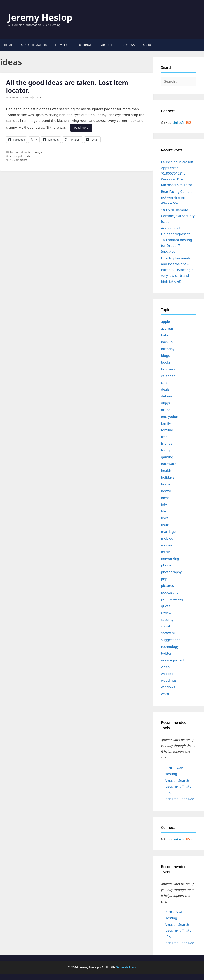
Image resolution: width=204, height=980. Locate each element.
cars (164, 382)
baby (165, 335)
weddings (169, 680)
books (166, 362)
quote (166, 606)
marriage (168, 531)
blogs (165, 356)
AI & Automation (34, 45)
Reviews (129, 45)
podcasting (170, 592)
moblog (167, 538)
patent (22, 156)
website (167, 674)
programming (172, 599)
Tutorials (85, 45)
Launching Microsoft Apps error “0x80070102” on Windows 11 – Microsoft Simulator (177, 173)
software (168, 633)
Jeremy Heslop (40, 17)
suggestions (171, 640)
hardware (169, 464)
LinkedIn (179, 123)
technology (35, 152)
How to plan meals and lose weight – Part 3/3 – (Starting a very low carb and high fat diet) (177, 270)
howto (166, 491)
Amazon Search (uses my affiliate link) (178, 786)
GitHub (166, 123)
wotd (165, 694)
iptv (164, 504)
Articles (108, 45)
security (167, 619)
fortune (15, 152)
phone (166, 565)
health (166, 471)
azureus (167, 328)
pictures (167, 586)
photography (171, 572)
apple (165, 322)
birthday (168, 349)
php (164, 579)
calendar (168, 376)
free (164, 437)
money (166, 545)
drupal (166, 410)
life (163, 511)
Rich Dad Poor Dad (179, 799)
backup (167, 342)
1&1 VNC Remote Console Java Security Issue (178, 216)
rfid (29, 156)
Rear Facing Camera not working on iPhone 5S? (177, 197)
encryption (170, 416)
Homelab (62, 45)
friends (167, 443)
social (165, 626)
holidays (168, 477)
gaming (167, 457)
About (148, 45)
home (166, 484)
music (166, 552)
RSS (189, 123)
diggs (165, 403)
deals (165, 389)
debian (166, 396)
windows (168, 687)
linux (165, 525)
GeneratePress (126, 967)
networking (170, 559)
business (168, 369)
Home (8, 45)
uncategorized (172, 660)
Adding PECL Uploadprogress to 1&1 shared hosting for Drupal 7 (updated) (177, 240)
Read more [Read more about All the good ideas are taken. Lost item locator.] (81, 127)
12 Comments (19, 160)
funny (166, 450)
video (165, 667)
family (166, 423)
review (166, 613)
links (165, 518)
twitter (166, 653)
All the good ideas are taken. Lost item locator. (67, 86)
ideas (24, 152)
